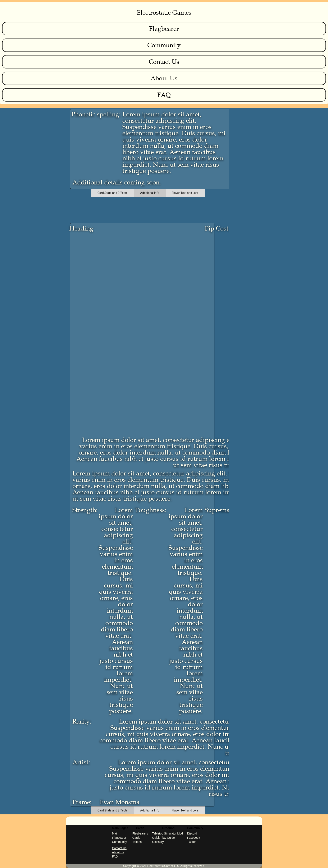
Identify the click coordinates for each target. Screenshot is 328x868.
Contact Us (164, 62)
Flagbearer (164, 29)
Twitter (191, 842)
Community (164, 45)
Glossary (158, 842)
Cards (136, 838)
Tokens (137, 842)
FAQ (164, 95)
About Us (164, 78)
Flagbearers (140, 833)
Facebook (193, 838)
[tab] (113, 193)
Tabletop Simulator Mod (167, 833)
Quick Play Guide (163, 838)
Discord (192, 833)
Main (115, 833)
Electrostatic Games (164, 13)
